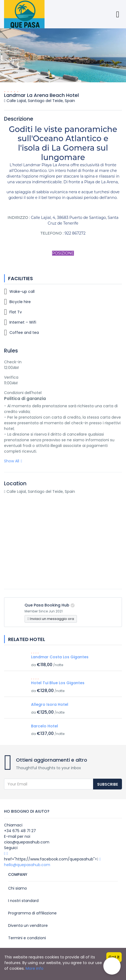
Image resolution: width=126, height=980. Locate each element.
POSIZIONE (63, 253)
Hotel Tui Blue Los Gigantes (58, 683)
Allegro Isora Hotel (50, 704)
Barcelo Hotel (45, 726)
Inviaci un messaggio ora (51, 619)
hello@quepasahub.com (27, 865)
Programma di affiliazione (32, 913)
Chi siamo (18, 888)
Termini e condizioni (27, 938)
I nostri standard (23, 901)
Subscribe (108, 784)
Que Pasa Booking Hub (47, 605)
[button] (112, 966)
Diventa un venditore (28, 925)
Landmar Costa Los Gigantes (60, 657)
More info (35, 968)
